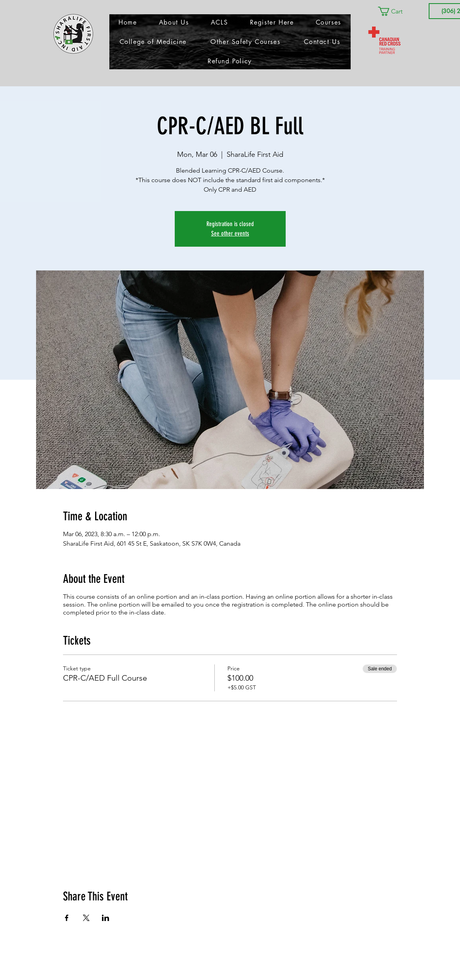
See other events (230, 233)
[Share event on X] (86, 918)
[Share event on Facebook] (67, 918)
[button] (396, 11)
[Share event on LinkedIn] (106, 918)
